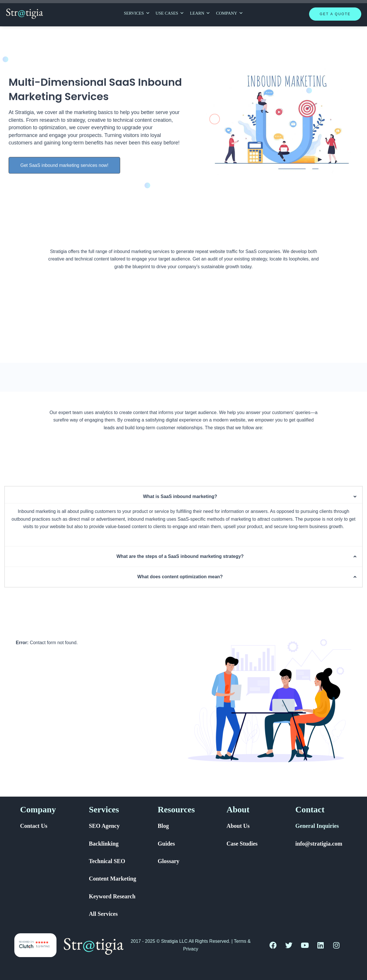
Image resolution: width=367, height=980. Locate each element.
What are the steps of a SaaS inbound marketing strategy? (180, 556)
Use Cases (170, 13)
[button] (183, 497)
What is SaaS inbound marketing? (180, 496)
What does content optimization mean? (180, 577)
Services (137, 13)
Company (230, 13)
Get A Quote (335, 14)
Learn (200, 13)
